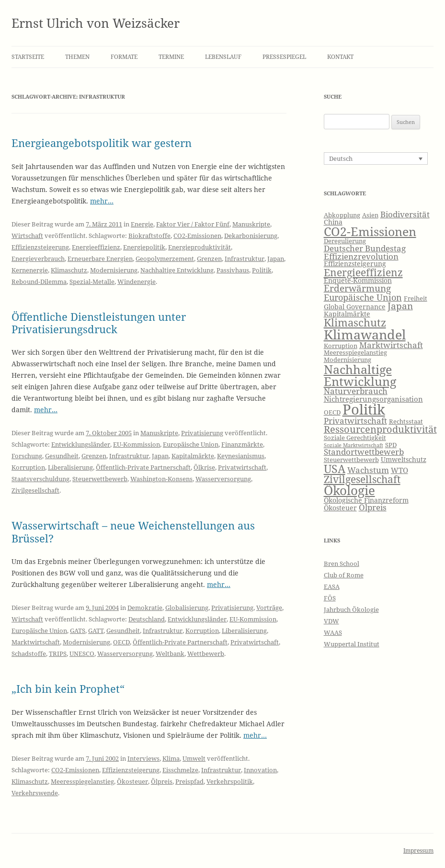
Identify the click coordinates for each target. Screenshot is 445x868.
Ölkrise (204, 467)
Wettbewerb (206, 654)
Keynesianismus (241, 456)
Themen (77, 57)
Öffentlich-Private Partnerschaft (143, 467)
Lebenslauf (223, 57)
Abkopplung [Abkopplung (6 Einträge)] (342, 215)
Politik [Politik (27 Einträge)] (364, 409)
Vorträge (269, 608)
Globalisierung (187, 608)
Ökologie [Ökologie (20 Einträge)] (349, 490)
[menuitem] (376, 158)
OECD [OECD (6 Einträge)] (332, 412)
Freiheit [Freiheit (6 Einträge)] (416, 299)
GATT (96, 631)
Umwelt (194, 758)
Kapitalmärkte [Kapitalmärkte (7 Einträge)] (347, 314)
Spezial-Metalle (92, 282)
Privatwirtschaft (242, 467)
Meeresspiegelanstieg (82, 781)
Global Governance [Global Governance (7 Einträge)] (355, 307)
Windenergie (137, 282)
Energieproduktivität (200, 247)
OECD (121, 642)
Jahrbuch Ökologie (351, 609)
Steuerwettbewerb (100, 479)
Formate (124, 57)
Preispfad (189, 781)
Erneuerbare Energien (100, 259)
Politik (262, 270)
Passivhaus (233, 270)
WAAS (333, 632)
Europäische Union (191, 444)
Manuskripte (251, 224)
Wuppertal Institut (352, 644)
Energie (142, 224)
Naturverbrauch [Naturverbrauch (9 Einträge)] (356, 391)
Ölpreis (162, 781)
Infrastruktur (245, 259)
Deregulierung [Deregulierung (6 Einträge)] (345, 241)
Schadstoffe (29, 654)
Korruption (28, 467)
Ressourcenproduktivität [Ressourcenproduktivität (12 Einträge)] (380, 429)
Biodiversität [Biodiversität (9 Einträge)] (405, 214)
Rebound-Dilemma (39, 282)
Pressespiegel (284, 57)
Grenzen (209, 259)
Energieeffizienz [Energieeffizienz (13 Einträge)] (363, 272)
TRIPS (58, 654)
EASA (332, 586)
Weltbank (170, 654)
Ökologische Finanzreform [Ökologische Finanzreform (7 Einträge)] (366, 500)
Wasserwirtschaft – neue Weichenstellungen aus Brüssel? (133, 531)
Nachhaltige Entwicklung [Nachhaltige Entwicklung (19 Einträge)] (360, 375)
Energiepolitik (144, 247)
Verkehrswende (35, 793)
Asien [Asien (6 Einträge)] (370, 215)
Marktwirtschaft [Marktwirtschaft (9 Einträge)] (391, 345)
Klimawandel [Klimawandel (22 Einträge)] (365, 334)
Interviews (143, 758)
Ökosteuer (132, 781)
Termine (171, 57)
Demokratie (145, 608)
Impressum (418, 851)
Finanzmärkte (242, 444)
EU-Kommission (137, 444)
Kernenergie (30, 270)
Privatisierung (202, 433)
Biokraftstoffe (149, 236)
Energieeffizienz (96, 247)
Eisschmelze (180, 770)
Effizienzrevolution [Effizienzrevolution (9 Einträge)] (361, 256)
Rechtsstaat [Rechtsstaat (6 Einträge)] (406, 422)
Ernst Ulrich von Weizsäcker (96, 23)
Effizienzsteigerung (40, 247)
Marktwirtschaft (36, 642)
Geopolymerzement (165, 259)
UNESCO (82, 654)
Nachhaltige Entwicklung (177, 270)
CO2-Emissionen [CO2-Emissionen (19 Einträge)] (370, 231)
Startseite (28, 57)
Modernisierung (114, 270)
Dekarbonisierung (251, 236)
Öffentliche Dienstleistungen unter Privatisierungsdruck (99, 323)
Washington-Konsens (161, 479)
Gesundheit (62, 456)
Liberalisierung (70, 467)
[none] (376, 158)
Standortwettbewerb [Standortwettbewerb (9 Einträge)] (364, 452)
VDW (331, 621)
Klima (171, 758)
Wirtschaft (27, 236)
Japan (276, 259)
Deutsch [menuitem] (341, 158)
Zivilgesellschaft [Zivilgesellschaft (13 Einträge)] (362, 479)
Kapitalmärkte (193, 456)
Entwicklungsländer (81, 444)
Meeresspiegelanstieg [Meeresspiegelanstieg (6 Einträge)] (355, 353)
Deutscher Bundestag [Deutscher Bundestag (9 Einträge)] (365, 248)
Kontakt (340, 57)
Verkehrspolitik (230, 781)
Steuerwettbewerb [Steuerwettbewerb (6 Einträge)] (351, 460)
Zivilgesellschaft (35, 490)
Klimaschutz (69, 270)
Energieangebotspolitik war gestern (102, 143)
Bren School (342, 564)
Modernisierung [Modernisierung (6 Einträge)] (348, 360)
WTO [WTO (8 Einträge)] (399, 470)
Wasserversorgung (223, 479)
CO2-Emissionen (197, 236)
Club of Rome (344, 575)
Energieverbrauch (38, 259)
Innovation (260, 770)
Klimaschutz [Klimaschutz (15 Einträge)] (355, 322)
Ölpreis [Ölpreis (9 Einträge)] (373, 507)
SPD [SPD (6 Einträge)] (391, 445)
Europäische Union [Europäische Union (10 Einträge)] (363, 297)
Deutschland (147, 619)
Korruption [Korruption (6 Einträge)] (341, 346)
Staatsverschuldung (40, 479)
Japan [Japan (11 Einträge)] (400, 306)
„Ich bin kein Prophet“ (68, 688)
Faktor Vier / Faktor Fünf (193, 224)
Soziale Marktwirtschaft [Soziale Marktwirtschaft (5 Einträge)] (354, 445)
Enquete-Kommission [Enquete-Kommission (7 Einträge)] (358, 280)
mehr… (102, 201)
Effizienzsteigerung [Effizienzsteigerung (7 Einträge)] (355, 264)
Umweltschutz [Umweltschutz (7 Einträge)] (404, 459)
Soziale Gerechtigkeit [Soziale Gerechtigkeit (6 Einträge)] (355, 438)
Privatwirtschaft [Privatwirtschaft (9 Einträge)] (355, 421)
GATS (78, 631)
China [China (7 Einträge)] (333, 222)
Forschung (27, 456)
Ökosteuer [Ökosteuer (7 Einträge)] (340, 508)
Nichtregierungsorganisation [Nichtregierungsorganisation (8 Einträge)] (373, 399)
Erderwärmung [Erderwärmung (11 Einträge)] (357, 288)
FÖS (330, 598)
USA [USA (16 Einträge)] (335, 469)
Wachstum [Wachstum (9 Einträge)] (368, 470)
